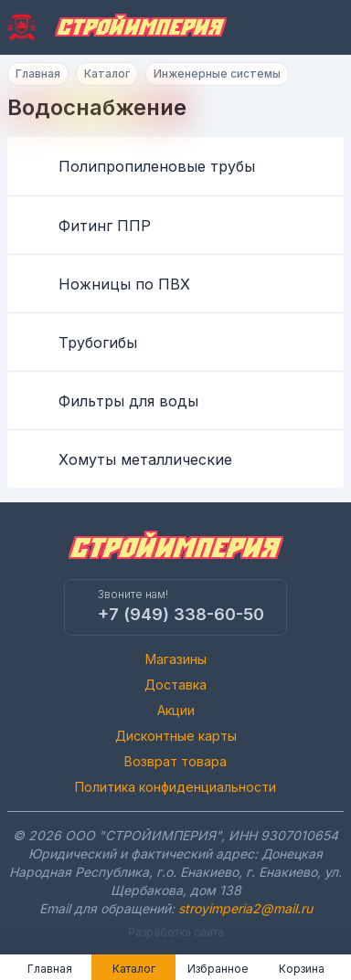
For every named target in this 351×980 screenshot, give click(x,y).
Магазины (176, 659)
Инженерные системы (217, 74)
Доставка (175, 685)
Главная (38, 74)
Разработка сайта (176, 932)
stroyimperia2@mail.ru (245, 908)
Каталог (107, 74)
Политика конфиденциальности (175, 787)
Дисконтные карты (176, 736)
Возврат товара (175, 761)
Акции (176, 710)
